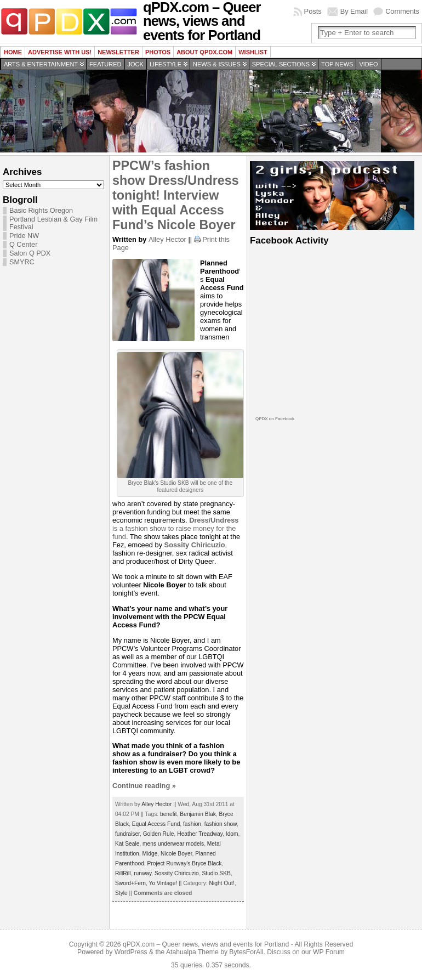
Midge (150, 854)
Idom (232, 834)
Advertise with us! (60, 52)
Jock (136, 64)
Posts (313, 11)
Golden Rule (159, 834)
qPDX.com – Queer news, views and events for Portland (206, 944)
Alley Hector (167, 239)
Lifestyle (166, 64)
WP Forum (329, 952)
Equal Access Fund (156, 824)
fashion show (221, 824)
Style (121, 893)
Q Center (23, 245)
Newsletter (118, 52)
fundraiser (127, 834)
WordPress (131, 952)
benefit (169, 814)
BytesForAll (246, 952)
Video (368, 64)
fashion (192, 824)
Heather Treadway (200, 834)
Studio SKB (216, 873)
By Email (354, 11)
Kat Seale (127, 844)
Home (13, 52)
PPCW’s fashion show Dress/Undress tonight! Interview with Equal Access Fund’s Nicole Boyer (176, 195)
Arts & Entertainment (41, 64)
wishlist (253, 52)
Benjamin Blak (198, 814)
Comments (402, 11)
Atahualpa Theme (192, 952)
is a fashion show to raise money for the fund (175, 528)
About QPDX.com (204, 52)
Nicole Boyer (176, 854)
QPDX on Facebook (275, 419)
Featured (105, 64)
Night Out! (222, 883)
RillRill (123, 873)
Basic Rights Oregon (41, 211)
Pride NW (24, 236)
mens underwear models (173, 844)
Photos (158, 52)
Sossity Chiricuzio (177, 873)
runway (142, 873)
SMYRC (22, 262)
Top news (337, 64)
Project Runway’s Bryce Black (185, 863)
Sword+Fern (130, 883)
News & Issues (217, 64)
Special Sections (281, 64)
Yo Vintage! (163, 883)
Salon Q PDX (30, 253)
